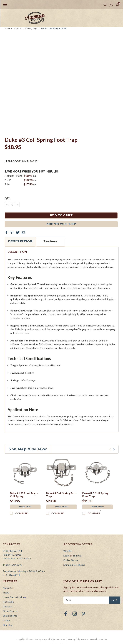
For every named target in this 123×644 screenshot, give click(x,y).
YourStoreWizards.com (62, 623)
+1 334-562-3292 (12, 543)
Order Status (71, 538)
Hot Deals (8, 580)
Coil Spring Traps (30, 28)
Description (20, 241)
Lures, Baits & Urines (14, 575)
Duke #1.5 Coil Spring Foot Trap (95, 495)
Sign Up (77, 534)
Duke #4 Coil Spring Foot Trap (61, 495)
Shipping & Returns (74, 543)
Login (66, 534)
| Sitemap (71, 617)
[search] (104, 4)
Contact (7, 585)
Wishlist (68, 529)
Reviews (50, 241)
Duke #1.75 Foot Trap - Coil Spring (24, 495)
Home (7, 28)
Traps (16, 28)
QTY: (8, 198)
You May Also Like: (28, 449)
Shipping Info (10, 594)
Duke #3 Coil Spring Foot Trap (54, 28)
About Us (8, 566)
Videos (7, 599)
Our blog (8, 603)
